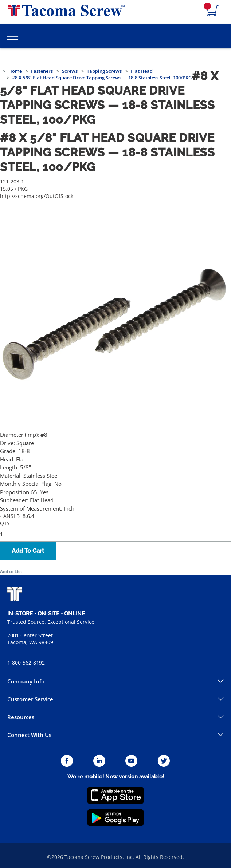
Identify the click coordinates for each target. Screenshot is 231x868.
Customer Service (30, 699)
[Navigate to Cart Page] (213, 11)
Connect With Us (29, 735)
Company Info (26, 681)
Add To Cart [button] (28, 551)
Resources (21, 717)
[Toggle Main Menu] (13, 36)
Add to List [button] (11, 572)
